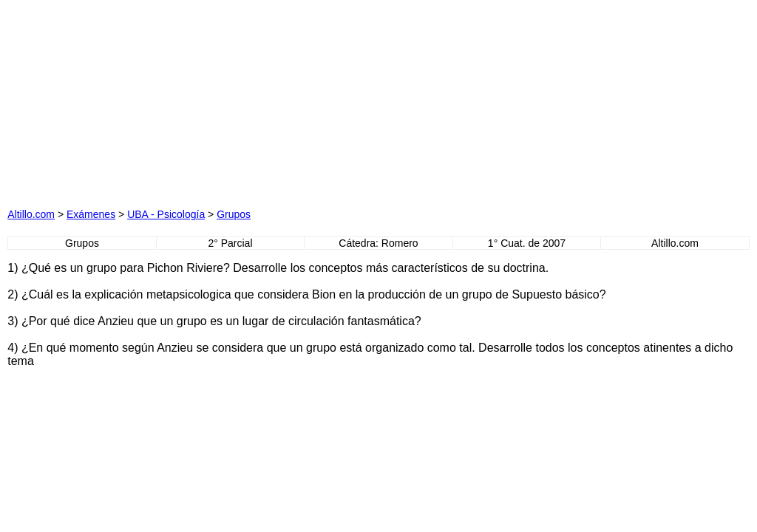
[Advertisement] (231, 100)
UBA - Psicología (166, 214)
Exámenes (91, 214)
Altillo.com (31, 214)
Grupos (234, 214)
